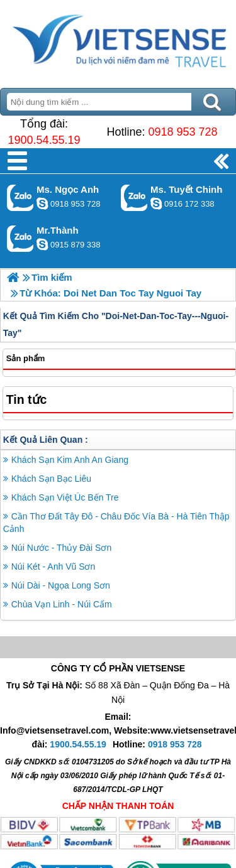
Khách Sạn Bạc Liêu (51, 479)
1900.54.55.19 (44, 140)
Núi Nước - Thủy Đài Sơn (61, 548)
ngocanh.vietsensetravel (42, 203)
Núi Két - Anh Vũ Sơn (53, 567)
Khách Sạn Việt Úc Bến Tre (65, 497)
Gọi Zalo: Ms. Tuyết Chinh (134, 198)
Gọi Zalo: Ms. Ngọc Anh (20, 198)
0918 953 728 (183, 132)
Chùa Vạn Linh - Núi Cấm (62, 604)
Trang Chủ (118, 41)
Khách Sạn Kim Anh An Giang (70, 460)
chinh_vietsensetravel (156, 203)
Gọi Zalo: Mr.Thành (20, 238)
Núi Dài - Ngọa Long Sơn (61, 585)
